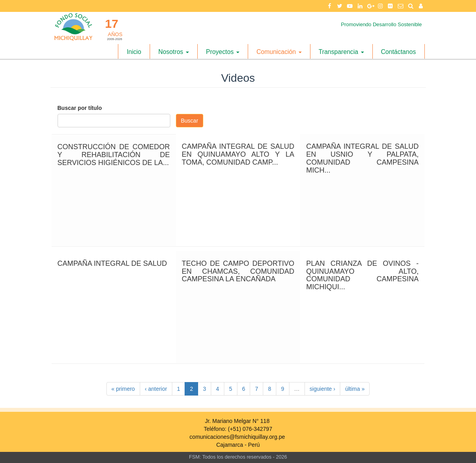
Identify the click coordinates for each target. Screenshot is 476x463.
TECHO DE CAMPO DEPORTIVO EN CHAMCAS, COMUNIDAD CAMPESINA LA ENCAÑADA (238, 271)
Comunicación (279, 52)
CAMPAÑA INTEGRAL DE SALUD (112, 263)
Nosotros (174, 52)
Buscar (190, 121)
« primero (123, 389)
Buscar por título (80, 108)
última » (355, 389)
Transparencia (341, 52)
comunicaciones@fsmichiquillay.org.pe (237, 437)
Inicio (134, 52)
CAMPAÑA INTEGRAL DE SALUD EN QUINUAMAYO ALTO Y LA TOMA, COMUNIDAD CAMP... (238, 154)
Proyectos (223, 52)
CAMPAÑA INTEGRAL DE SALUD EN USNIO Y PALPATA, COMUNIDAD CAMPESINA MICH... (362, 158)
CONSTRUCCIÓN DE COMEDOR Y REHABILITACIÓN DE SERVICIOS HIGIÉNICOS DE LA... (114, 155)
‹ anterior (156, 389)
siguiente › (323, 389)
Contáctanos (399, 52)
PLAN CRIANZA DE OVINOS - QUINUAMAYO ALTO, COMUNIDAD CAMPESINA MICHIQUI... (362, 275)
